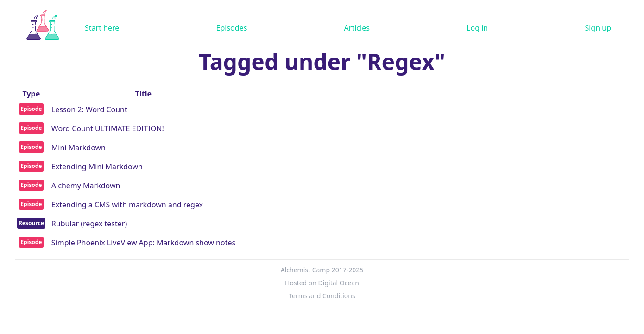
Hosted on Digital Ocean (322, 283)
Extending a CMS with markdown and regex (127, 205)
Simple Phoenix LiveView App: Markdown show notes (143, 243)
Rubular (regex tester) (89, 224)
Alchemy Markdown (86, 186)
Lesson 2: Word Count (89, 109)
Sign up (598, 28)
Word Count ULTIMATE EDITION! (108, 128)
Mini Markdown (79, 148)
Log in (477, 28)
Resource (31, 223)
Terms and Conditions (322, 296)
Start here (102, 28)
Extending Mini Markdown (97, 167)
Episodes (232, 28)
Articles (357, 28)
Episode (31, 109)
